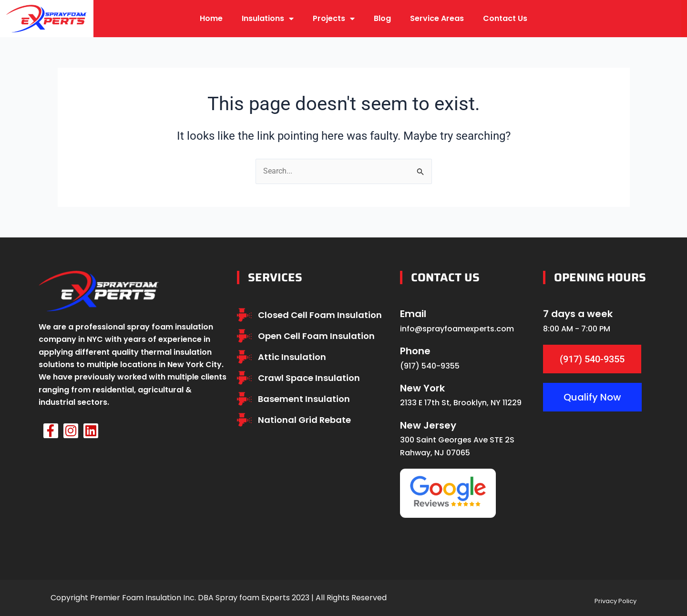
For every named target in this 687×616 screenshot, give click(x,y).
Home (211, 18)
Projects (334, 19)
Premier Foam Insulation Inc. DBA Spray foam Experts (190, 598)
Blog (382, 18)
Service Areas (437, 18)
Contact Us (505, 18)
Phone (415, 351)
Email (413, 314)
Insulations (268, 19)
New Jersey (428, 425)
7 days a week (578, 314)
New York (422, 388)
